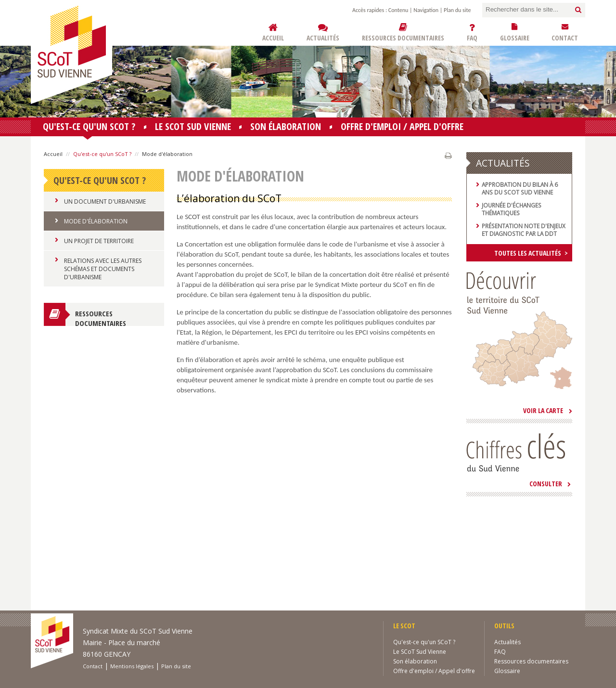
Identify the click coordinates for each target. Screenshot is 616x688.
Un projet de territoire (99, 241)
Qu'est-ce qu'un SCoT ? (89, 128)
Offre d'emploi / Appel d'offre (402, 126)
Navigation (426, 10)
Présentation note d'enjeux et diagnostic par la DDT (524, 230)
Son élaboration (286, 126)
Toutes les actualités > (531, 253)
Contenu (398, 10)
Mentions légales (132, 666)
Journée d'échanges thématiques (512, 209)
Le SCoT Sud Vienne (193, 126)
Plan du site (457, 10)
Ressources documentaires (101, 317)
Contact (93, 666)
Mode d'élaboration (96, 221)
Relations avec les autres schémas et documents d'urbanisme (103, 269)
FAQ (500, 652)
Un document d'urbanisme (105, 201)
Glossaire (507, 671)
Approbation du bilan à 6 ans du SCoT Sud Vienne (520, 188)
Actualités (507, 642)
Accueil (53, 154)
